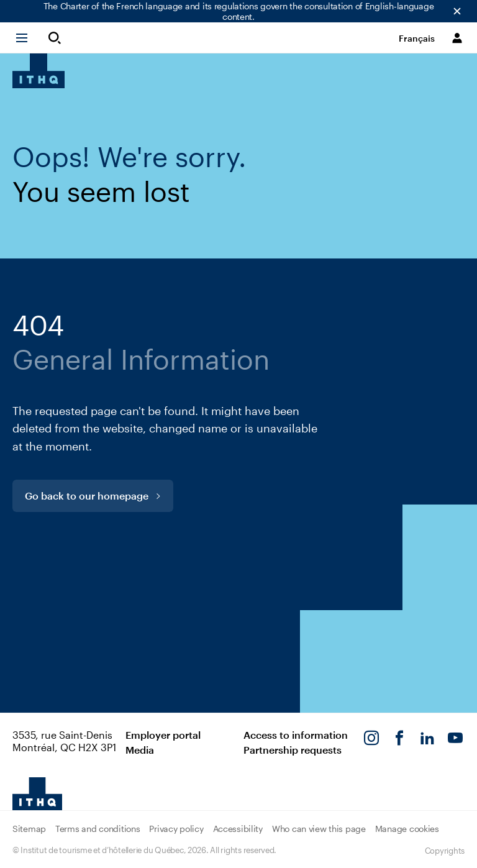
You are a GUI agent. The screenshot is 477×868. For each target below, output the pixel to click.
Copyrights (445, 851)
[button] (27, 38)
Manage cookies (407, 829)
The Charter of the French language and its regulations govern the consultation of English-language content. (239, 11)
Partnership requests (293, 750)
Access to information (296, 735)
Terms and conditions (98, 829)
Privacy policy (176, 829)
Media (140, 750)
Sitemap (29, 829)
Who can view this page (319, 829)
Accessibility (238, 829)
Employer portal (163, 735)
